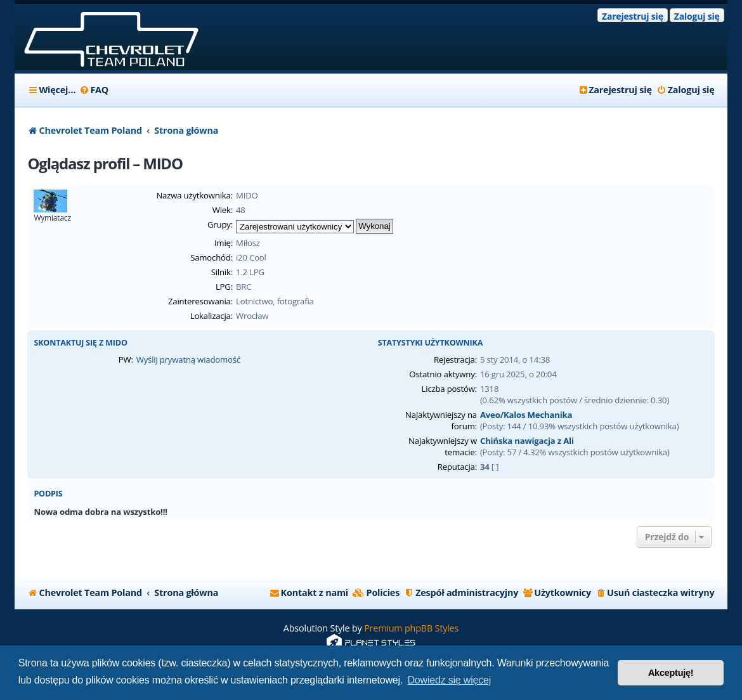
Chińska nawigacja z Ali (527, 441)
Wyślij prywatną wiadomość (188, 360)
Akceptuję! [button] (671, 673)
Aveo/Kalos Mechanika (526, 415)
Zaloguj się (697, 16)
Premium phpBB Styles (411, 628)
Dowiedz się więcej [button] (449, 680)
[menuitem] (94, 90)
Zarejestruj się (633, 16)
